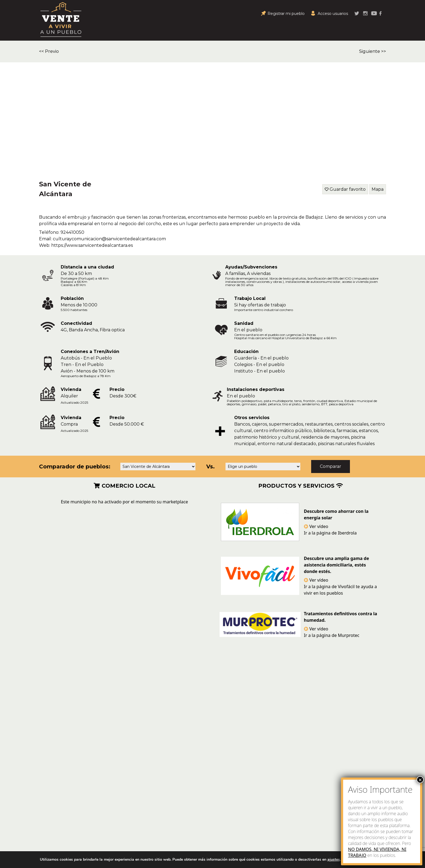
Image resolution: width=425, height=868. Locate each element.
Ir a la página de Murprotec (332, 635)
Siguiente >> (373, 51)
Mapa (378, 189)
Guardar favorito (348, 189)
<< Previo (49, 51)
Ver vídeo (316, 526)
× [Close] (420, 780)
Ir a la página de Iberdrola (330, 533)
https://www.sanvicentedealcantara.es (92, 245)
